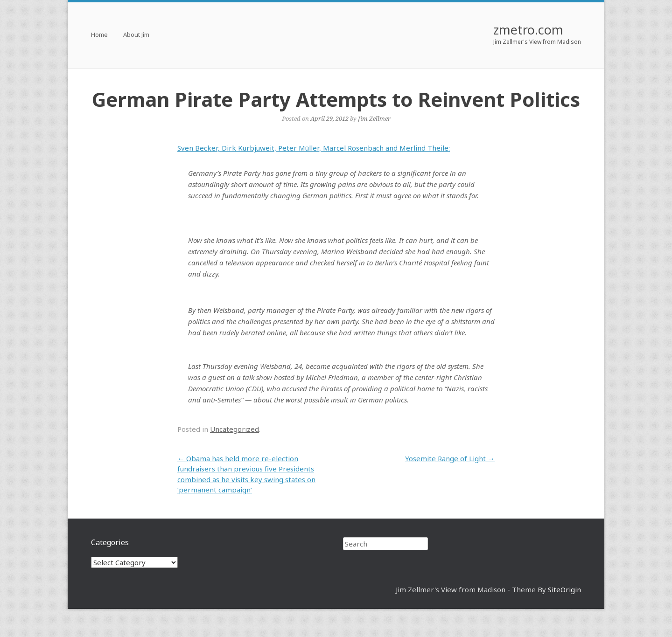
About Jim (136, 35)
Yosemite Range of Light (450, 458)
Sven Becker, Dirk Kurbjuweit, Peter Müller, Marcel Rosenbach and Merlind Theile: (314, 148)
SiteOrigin (564, 589)
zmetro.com (528, 30)
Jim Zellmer (374, 118)
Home (99, 35)
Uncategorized (234, 429)
